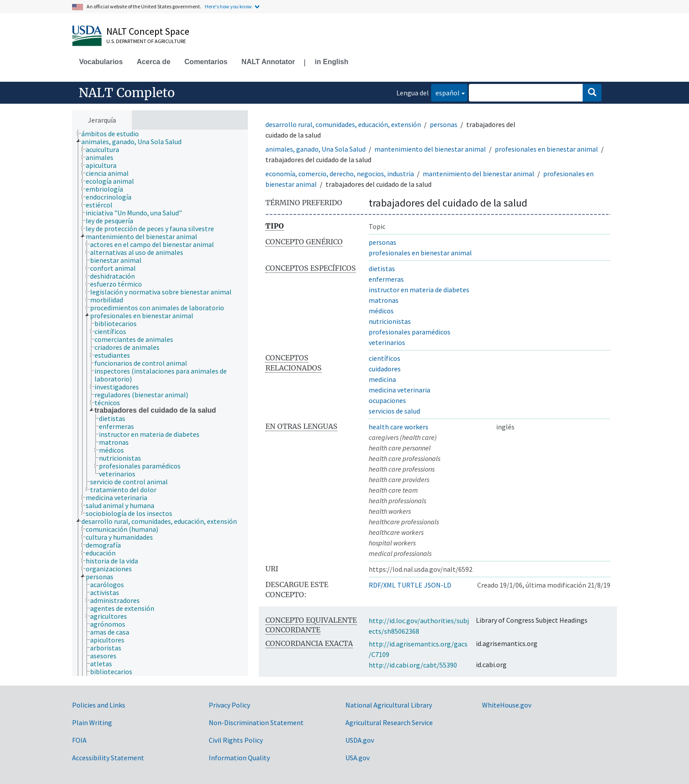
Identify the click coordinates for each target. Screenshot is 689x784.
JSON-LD (438, 585)
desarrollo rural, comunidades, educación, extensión (343, 124)
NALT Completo (127, 93)
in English (331, 62)
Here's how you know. (229, 6)
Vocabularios (101, 62)
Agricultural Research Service (389, 722)
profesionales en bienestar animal (546, 149)
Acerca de (154, 62)
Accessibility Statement (108, 758)
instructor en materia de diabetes (419, 290)
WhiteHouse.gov (507, 705)
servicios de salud (394, 411)
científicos (384, 358)
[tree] (160, 403)
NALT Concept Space (148, 31)
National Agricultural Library (389, 705)
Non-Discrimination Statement (256, 722)
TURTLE (410, 585)
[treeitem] (114, 134)
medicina (382, 379)
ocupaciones (387, 400)
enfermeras (386, 279)
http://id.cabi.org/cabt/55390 (413, 665)
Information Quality (239, 758)
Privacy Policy (229, 705)
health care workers (399, 427)
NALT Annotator (268, 62)
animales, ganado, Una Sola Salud (315, 149)
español (445, 92)
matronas (384, 300)
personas (444, 124)
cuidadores (385, 369)
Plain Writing (92, 722)
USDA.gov (360, 740)
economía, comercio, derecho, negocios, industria (340, 174)
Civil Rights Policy (236, 740)
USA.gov (357, 758)
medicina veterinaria (399, 390)
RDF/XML (382, 585)
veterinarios (387, 342)
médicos (381, 311)
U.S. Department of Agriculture (146, 41)
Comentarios (206, 62)
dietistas (382, 269)
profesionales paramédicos (410, 332)
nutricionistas (390, 321)
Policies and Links (99, 705)
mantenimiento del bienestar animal (430, 149)
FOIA (79, 740)
